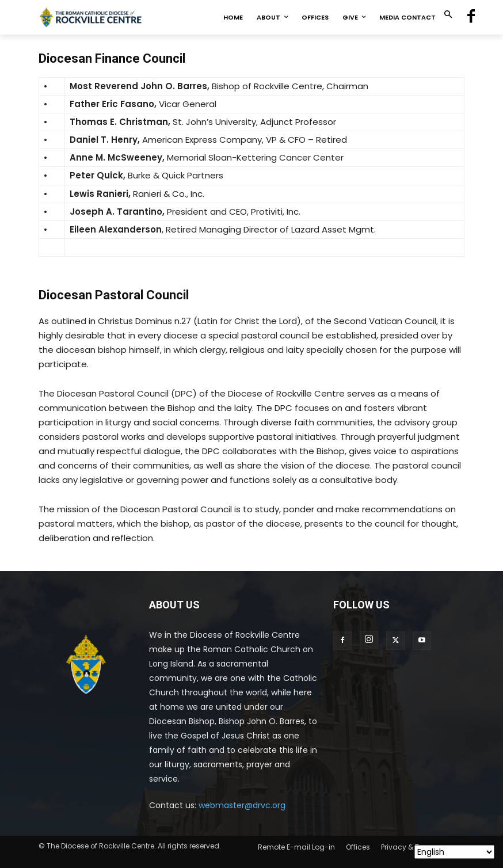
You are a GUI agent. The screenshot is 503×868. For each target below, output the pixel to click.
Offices (358, 847)
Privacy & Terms (409, 847)
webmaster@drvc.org (242, 805)
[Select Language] (454, 852)
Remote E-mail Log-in (296, 847)
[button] (448, 15)
